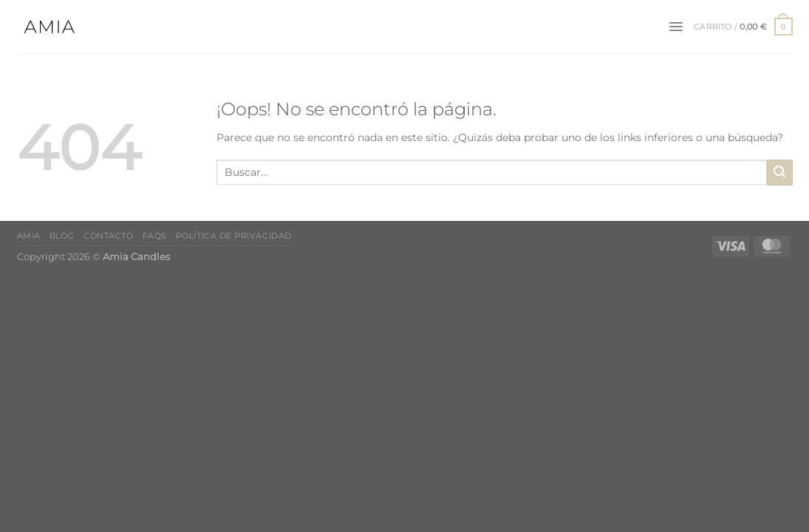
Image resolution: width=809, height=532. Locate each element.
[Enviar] (780, 173)
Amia (29, 236)
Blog (62, 236)
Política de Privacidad (234, 236)
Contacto (108, 236)
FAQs (155, 236)
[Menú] (676, 27)
